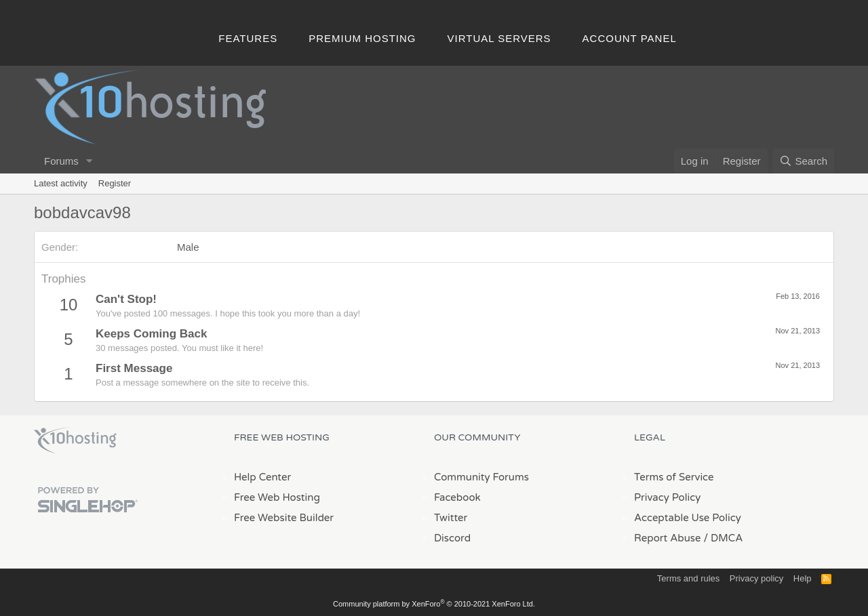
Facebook (457, 497)
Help (803, 578)
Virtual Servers (499, 38)
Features (248, 38)
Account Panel (630, 38)
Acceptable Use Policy (688, 518)
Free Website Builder (284, 518)
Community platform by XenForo (434, 604)
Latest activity (61, 183)
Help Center (262, 477)
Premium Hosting (362, 38)
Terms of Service (674, 477)
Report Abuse (668, 538)
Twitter (451, 518)
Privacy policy (756, 578)
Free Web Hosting (277, 497)
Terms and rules (688, 578)
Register (115, 183)
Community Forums (481, 477)
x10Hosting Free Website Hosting (75, 440)
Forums (61, 161)
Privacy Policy (667, 497)
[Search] (803, 161)
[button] (90, 161)
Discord (452, 538)
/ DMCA (723, 538)
